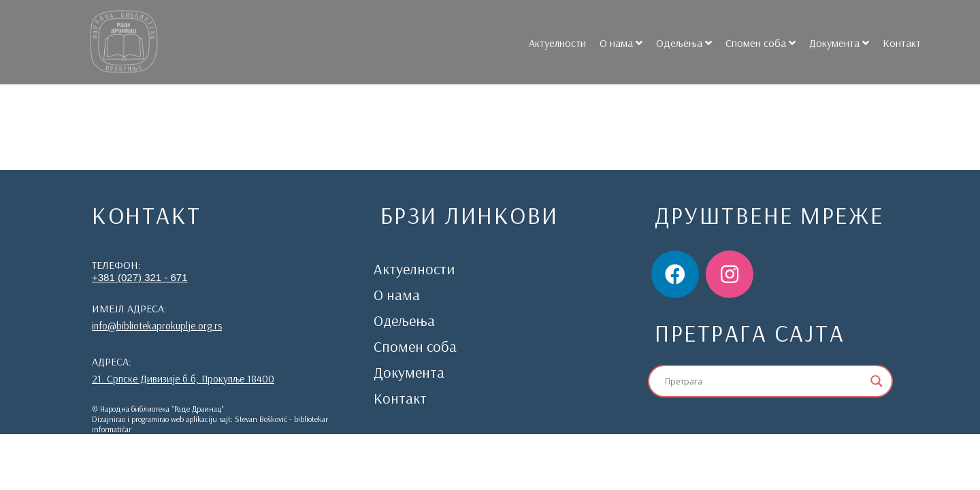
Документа (829, 43)
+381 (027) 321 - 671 (140, 277)
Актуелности (552, 43)
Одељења (674, 43)
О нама (611, 43)
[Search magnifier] (877, 381)
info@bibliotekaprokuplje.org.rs (157, 326)
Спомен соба (750, 43)
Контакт (896, 43)
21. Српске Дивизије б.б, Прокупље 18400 (183, 379)
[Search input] (764, 381)
